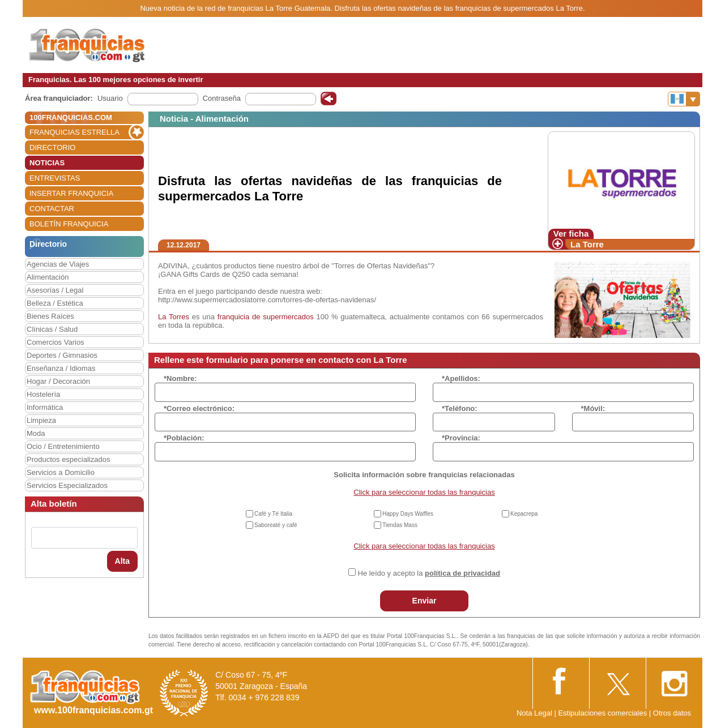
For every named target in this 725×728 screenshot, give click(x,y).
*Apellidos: (461, 378)
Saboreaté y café (276, 525)
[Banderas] (684, 99)
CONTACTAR (52, 209)
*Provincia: (461, 438)
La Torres (174, 317)
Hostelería (43, 394)
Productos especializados (68, 459)
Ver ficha (571, 234)
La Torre (587, 244)
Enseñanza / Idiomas (61, 368)
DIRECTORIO (52, 147)
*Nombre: (180, 378)
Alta (122, 561)
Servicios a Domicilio (61, 472)
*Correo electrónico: (199, 408)
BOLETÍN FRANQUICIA (69, 224)
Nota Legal (534, 713)
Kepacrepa (524, 514)
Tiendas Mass (400, 525)
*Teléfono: (460, 408)
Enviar (425, 601)
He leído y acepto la (429, 573)
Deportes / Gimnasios (62, 355)
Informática (45, 407)
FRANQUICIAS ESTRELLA (74, 132)
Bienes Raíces (50, 316)
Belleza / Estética (55, 303)
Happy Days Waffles (408, 514)
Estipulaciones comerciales (603, 713)
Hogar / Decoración (58, 381)
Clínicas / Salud (52, 329)
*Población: (184, 438)
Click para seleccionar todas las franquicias (424, 492)
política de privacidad (462, 573)
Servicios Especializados (67, 485)
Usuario (110, 98)
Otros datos (672, 713)
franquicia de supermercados (266, 317)
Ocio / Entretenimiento (63, 446)
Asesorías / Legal (55, 290)
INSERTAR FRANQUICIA (71, 193)
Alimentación (48, 277)
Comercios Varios (56, 342)
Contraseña (222, 98)
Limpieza (41, 420)
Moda (36, 433)
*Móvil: (593, 408)
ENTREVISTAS (55, 178)
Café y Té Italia (273, 514)
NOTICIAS (47, 163)
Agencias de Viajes (58, 264)
